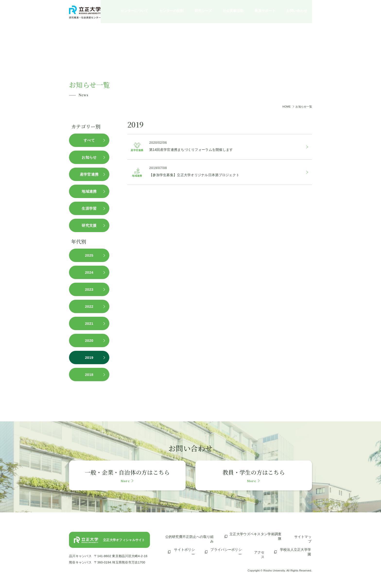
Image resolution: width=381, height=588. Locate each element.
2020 (91, 340)
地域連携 (91, 191)
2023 (91, 289)
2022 (91, 306)
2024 (91, 272)
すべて (91, 140)
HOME (286, 107)
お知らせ (91, 157)
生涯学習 (91, 208)
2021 (91, 323)
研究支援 (91, 225)
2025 (91, 255)
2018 (91, 375)
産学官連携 (91, 174)
